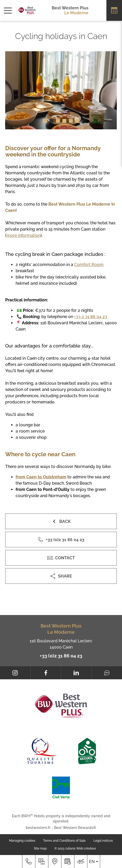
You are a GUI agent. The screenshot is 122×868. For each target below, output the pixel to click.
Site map (40, 848)
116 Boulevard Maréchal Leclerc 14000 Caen (61, 644)
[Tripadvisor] (107, 673)
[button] (45, 121)
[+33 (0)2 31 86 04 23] (29, 861)
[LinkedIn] (76, 673)
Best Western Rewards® (75, 828)
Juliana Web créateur (81, 848)
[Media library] (42, 861)
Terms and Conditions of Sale (64, 841)
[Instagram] (15, 673)
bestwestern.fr (38, 828)
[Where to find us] (55, 861)
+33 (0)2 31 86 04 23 (61, 656)
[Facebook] (46, 673)
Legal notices (103, 841)
